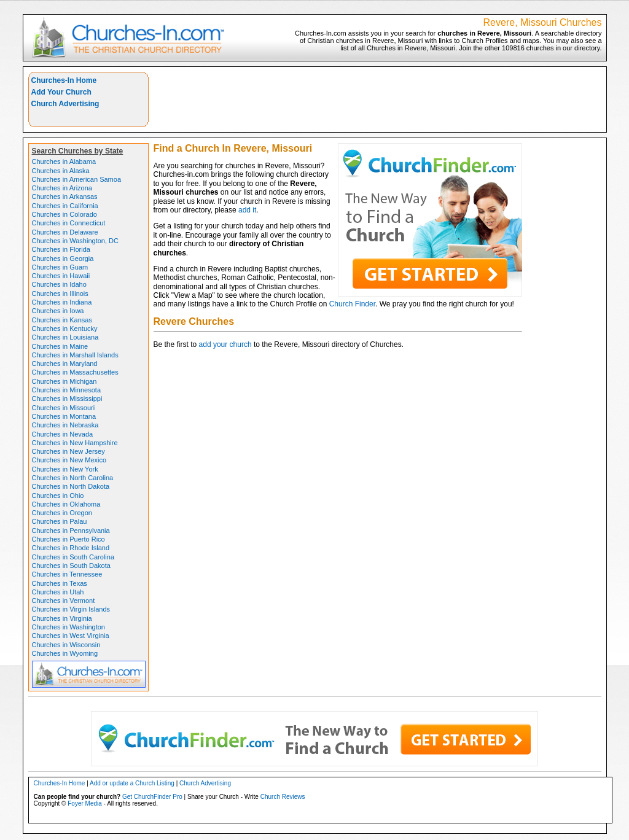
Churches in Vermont (64, 601)
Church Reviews (283, 797)
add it (247, 210)
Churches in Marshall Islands (75, 355)
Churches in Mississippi (67, 399)
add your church (225, 344)
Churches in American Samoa (77, 179)
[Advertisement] (378, 99)
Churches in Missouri (64, 408)
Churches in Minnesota (67, 390)
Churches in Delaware (65, 232)
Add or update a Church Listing (132, 783)
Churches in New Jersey (68, 451)
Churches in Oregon (62, 513)
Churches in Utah (58, 592)
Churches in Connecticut (69, 223)
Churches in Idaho (59, 284)
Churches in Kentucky (65, 329)
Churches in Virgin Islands (71, 609)
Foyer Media (85, 803)
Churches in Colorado (64, 214)
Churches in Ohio (58, 496)
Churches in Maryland (65, 364)
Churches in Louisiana (65, 337)
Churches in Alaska (61, 171)
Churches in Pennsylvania (71, 531)
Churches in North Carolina (73, 478)
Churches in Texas (60, 583)
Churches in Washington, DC (75, 241)
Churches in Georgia (63, 259)
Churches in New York (65, 469)
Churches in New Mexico (69, 460)
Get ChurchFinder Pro (152, 797)
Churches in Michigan (64, 381)
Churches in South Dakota (71, 566)
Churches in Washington (68, 627)
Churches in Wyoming (65, 653)
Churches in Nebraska (65, 425)
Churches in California (65, 206)
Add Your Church (61, 92)
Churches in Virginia (62, 618)
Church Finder (352, 304)
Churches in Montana (64, 416)
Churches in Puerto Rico (68, 539)
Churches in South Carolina (73, 557)
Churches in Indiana (62, 302)
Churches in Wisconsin (66, 645)
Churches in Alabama (64, 161)
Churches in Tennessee (67, 574)
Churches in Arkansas (65, 196)
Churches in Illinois (60, 294)
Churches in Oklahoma (66, 504)
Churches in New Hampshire (75, 443)
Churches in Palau (60, 521)
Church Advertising (65, 104)
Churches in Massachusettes (75, 372)
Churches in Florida (61, 249)
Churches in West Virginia (71, 636)
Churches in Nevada (63, 434)
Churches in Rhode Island (71, 548)
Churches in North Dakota (71, 486)
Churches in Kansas (62, 320)
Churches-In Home (64, 80)
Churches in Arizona (62, 188)
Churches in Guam (60, 267)
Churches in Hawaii (61, 276)
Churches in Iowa (58, 311)
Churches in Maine (60, 346)
